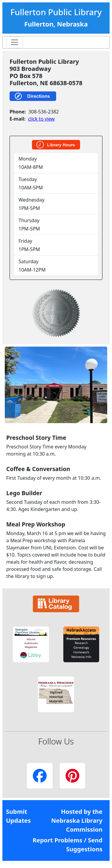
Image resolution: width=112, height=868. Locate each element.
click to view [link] (41, 119)
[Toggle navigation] (15, 42)
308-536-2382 (44, 112)
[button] (31, 644)
